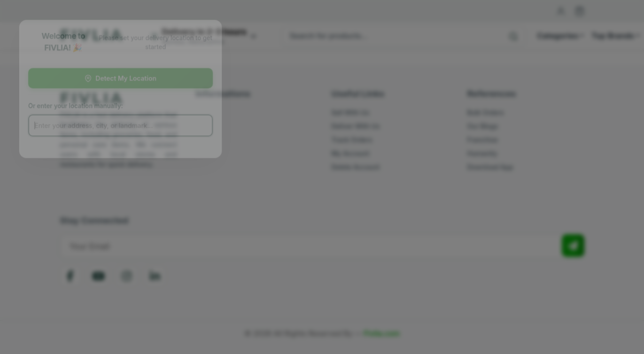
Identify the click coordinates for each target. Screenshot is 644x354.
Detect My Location (128, 78)
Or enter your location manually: (81, 107)
